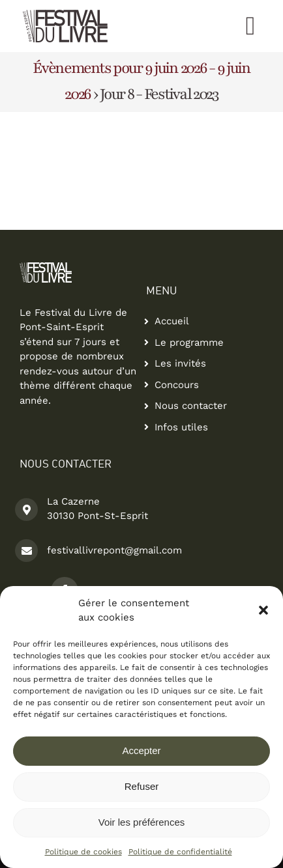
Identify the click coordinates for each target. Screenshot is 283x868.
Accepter (141, 750)
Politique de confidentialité (180, 852)
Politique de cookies (83, 852)
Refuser (142, 786)
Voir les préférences (142, 822)
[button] (263, 610)
